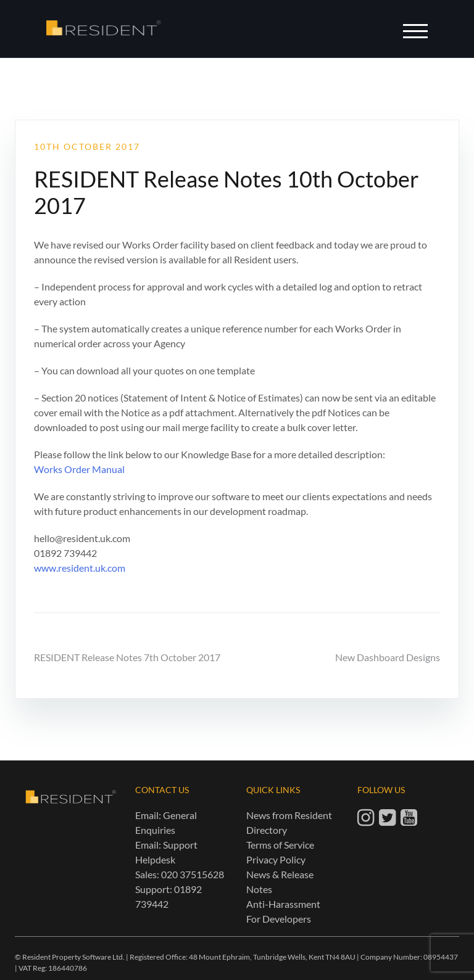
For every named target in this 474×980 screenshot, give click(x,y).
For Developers (279, 919)
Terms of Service (280, 845)
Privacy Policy (276, 859)
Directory (267, 830)
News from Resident (289, 815)
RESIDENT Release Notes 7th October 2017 (127, 657)
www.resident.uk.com (80, 568)
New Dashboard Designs (388, 657)
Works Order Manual (79, 469)
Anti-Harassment (283, 904)
